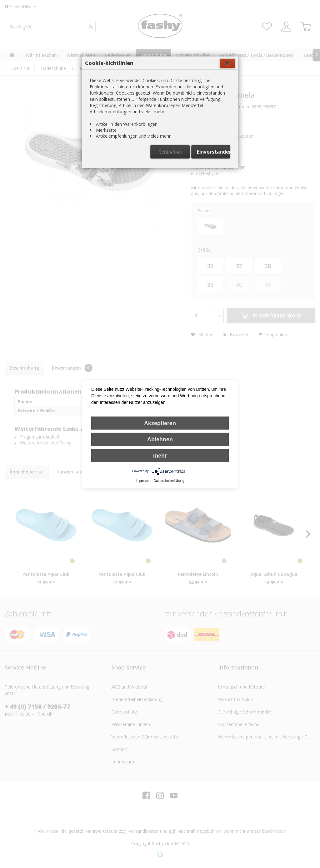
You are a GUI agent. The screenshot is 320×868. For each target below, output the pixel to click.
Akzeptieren (160, 423)
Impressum (144, 481)
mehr (160, 455)
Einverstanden (214, 152)
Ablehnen (160, 439)
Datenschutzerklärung (169, 481)
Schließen (170, 152)
